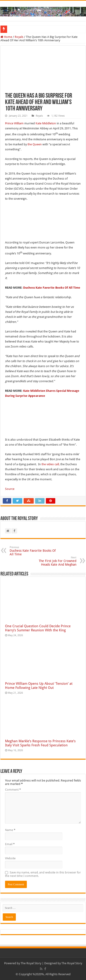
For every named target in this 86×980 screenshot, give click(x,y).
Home (6, 37)
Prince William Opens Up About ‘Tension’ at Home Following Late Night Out (39, 686)
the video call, (51, 464)
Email (10, 844)
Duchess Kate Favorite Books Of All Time (52, 288)
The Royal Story (31, 963)
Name (10, 830)
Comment (13, 790)
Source (10, 489)
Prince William (14, 123)
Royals (19, 37)
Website (10, 858)
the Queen (35, 144)
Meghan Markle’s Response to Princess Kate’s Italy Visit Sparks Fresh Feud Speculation (40, 743)
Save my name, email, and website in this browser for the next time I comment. (43, 874)
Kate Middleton (46, 123)
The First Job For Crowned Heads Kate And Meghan (53, 561)
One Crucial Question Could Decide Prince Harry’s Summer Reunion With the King (38, 628)
